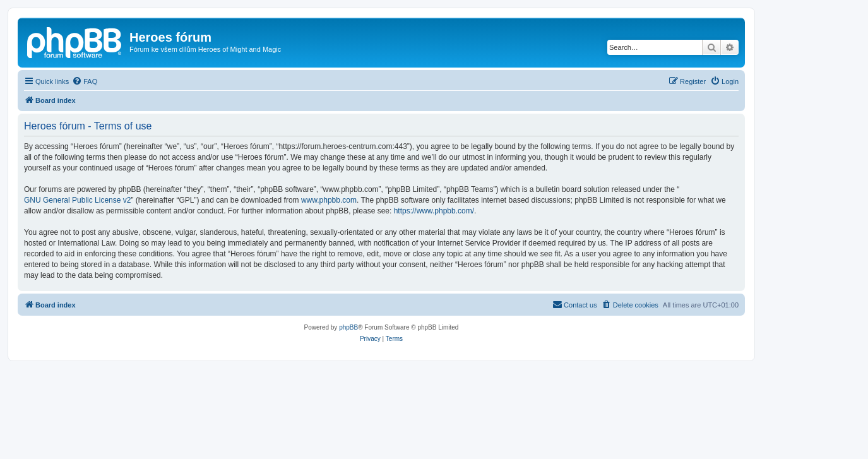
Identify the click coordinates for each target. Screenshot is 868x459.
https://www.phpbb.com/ (434, 211)
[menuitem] (85, 81)
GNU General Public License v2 (77, 200)
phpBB (348, 327)
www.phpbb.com (329, 200)
